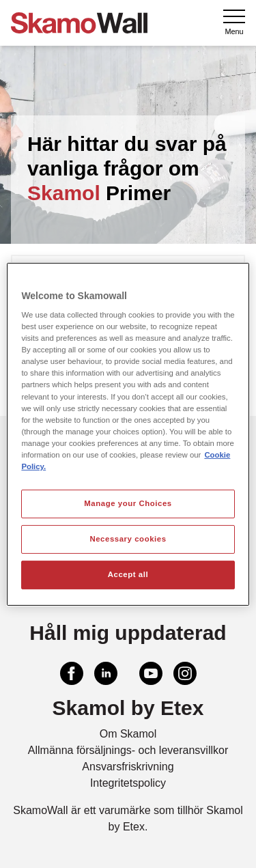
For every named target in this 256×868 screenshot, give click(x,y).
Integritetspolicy (128, 783)
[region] (128, 434)
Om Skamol (128, 734)
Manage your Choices (128, 503)
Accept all (128, 574)
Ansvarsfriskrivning (128, 767)
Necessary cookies (128, 539)
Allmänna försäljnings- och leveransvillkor (128, 750)
